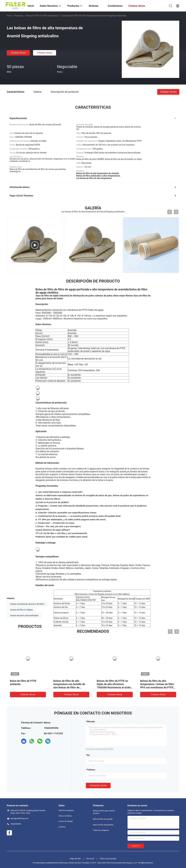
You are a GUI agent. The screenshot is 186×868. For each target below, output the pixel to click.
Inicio (9, 16)
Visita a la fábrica (65, 816)
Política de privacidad (108, 859)
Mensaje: (91, 722)
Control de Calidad (66, 821)
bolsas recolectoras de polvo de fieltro (27, 604)
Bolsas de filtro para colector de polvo (104, 812)
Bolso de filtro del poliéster (103, 825)
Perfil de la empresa (66, 810)
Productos (19, 16)
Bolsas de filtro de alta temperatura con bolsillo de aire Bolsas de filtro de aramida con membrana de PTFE (69, 687)
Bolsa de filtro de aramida (103, 819)
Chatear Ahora (18, 53)
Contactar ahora (98, 785)
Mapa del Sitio (75, 859)
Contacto (62, 827)
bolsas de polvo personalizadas (24, 615)
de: (88, 755)
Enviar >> (136, 846)
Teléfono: (91, 770)
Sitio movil (90, 859)
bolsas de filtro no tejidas (22, 610)
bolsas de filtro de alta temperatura (42, 16)
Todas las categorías (101, 830)
